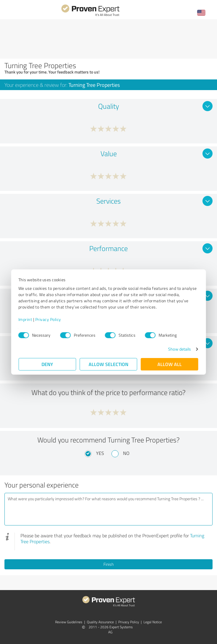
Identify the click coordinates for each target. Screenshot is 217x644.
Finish (108, 564)
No (126, 453)
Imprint (26, 319)
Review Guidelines (69, 622)
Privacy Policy (48, 319)
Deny (48, 364)
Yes (100, 453)
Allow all (170, 364)
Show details (179, 349)
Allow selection (108, 364)
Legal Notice (153, 622)
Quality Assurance (100, 622)
